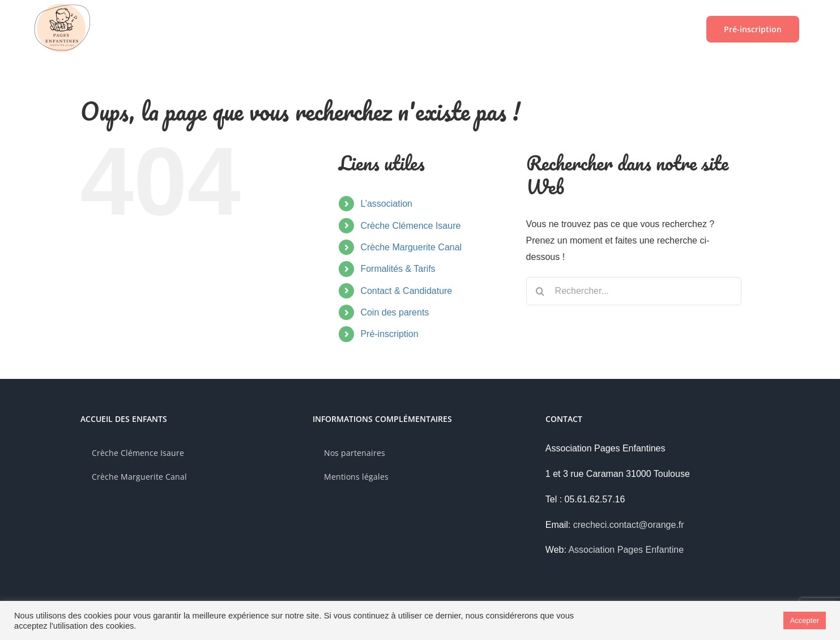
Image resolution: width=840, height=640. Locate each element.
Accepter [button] (805, 620)
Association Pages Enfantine (626, 550)
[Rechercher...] (634, 291)
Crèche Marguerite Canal (411, 247)
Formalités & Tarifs (398, 269)
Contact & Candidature (406, 291)
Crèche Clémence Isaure (410, 226)
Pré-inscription (389, 334)
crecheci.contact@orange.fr (629, 525)
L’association (386, 204)
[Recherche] (540, 291)
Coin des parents (395, 312)
